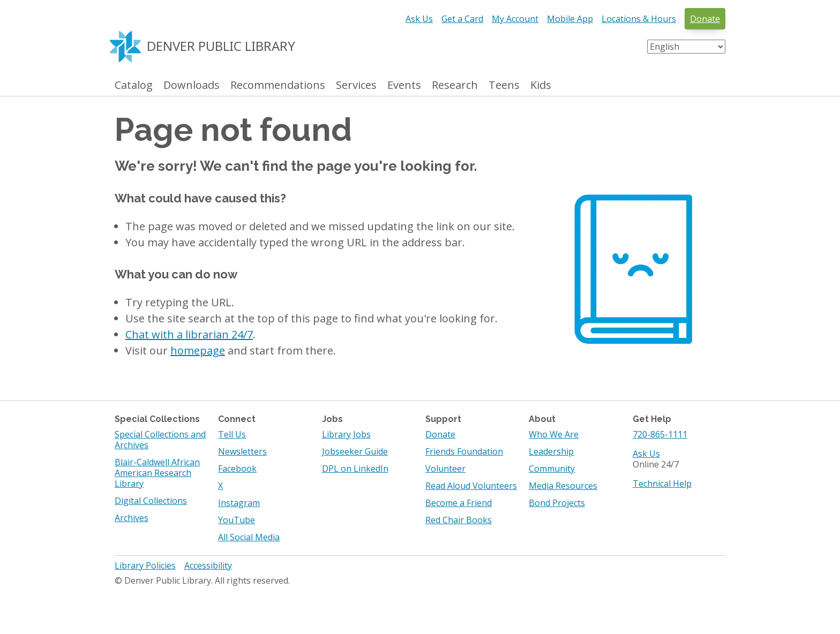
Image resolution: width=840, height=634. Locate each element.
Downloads (192, 85)
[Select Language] (686, 47)
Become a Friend (459, 503)
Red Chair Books (459, 520)
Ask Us (419, 19)
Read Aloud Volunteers (471, 486)
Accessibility (208, 565)
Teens (504, 85)
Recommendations (278, 85)
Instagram (239, 503)
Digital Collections (151, 501)
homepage (198, 350)
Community (552, 469)
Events (404, 85)
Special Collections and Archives (160, 440)
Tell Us (232, 434)
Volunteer (445, 469)
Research (455, 85)
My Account (515, 19)
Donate (705, 19)
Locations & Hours (639, 19)
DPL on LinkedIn (355, 469)
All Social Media (249, 537)
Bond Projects (557, 503)
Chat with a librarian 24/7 (189, 334)
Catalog (134, 85)
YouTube (237, 520)
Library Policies (145, 565)
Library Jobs (346, 434)
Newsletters (242, 451)
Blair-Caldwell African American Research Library (157, 473)
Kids (541, 85)
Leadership (551, 451)
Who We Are (554, 434)
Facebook (237, 469)
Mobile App (570, 19)
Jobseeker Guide (355, 451)
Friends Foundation (464, 451)
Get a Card (462, 19)
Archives (132, 518)
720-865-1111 (660, 434)
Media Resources (563, 486)
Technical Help (662, 484)
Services (356, 85)
